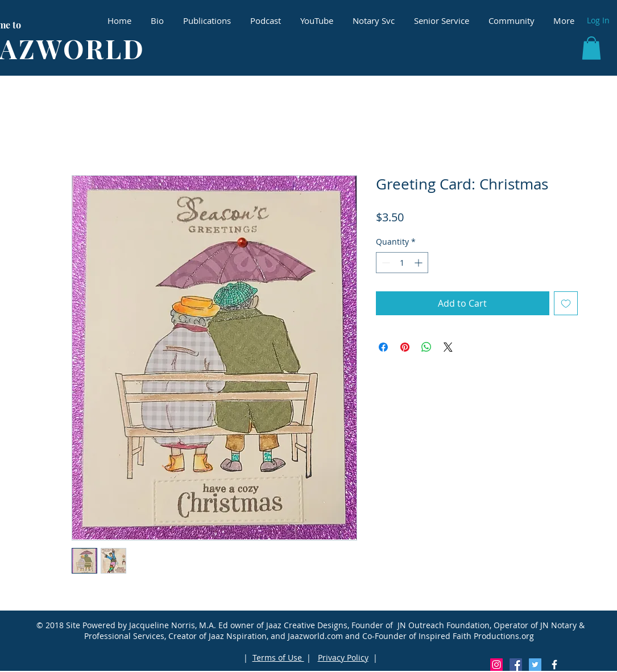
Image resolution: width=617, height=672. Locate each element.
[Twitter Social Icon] (535, 665)
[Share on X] (448, 347)
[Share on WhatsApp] (426, 347)
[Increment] (419, 263)
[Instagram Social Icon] (496, 665)
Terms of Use (278, 657)
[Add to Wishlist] (566, 303)
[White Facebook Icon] (554, 665)
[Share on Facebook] (383, 347)
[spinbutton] (402, 263)
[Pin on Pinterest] (405, 347)
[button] (591, 48)
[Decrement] (385, 263)
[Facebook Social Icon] (516, 665)
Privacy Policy (343, 657)
